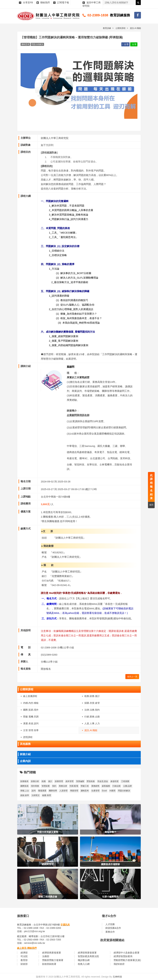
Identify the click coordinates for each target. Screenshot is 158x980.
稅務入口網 (84, 964)
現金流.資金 (103, 781)
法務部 (46, 956)
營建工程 (85, 786)
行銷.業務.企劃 (92, 717)
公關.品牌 (127, 786)
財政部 (24, 964)
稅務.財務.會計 (92, 696)
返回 (151, 505)
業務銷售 (95, 786)
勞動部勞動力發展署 (53, 960)
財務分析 (35, 781)
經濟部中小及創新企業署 (127, 953)
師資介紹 (25, 754)
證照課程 (28, 737)
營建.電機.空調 (31, 717)
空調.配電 (74, 786)
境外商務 (35, 786)
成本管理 (69, 781)
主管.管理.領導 (31, 730)
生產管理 (95, 791)
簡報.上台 (25, 791)
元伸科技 (117, 977)
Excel (104, 791)
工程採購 (125, 781)
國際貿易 (24, 786)
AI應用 (112, 791)
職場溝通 (42, 791)
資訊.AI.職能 (91, 730)
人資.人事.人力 (92, 723)
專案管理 (74, 791)
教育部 (24, 960)
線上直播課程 (30, 696)
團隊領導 (53, 791)
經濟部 (24, 953)
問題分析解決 (124, 791)
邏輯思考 (85, 791)
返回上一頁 (132, 677)
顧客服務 (106, 786)
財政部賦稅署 (49, 964)
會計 (50, 781)
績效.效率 (25, 795)
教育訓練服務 (120, 15)
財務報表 (24, 781)
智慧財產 (46, 786)
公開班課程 (27, 689)
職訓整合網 (84, 960)
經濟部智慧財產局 (123, 956)
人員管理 (63, 791)
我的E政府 (119, 964)
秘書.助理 (46, 795)
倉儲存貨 (114, 781)
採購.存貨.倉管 (92, 703)
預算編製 (80, 781)
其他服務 (25, 744)
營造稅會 (91, 781)
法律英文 (36, 795)
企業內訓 (25, 761)
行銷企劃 (116, 786)
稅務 (44, 781)
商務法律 (63, 786)
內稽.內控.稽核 (31, 703)
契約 (54, 786)
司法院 (24, 956)
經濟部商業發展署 (52, 953)
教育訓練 (107, 28)
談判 (34, 791)
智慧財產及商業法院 (88, 956)
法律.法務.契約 (92, 710)
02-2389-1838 (98, 15)
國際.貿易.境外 (31, 710)
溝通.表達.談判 (31, 723)
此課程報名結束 (151, 487)
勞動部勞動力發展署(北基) (127, 960)
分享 (125, 44)
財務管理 (59, 781)
